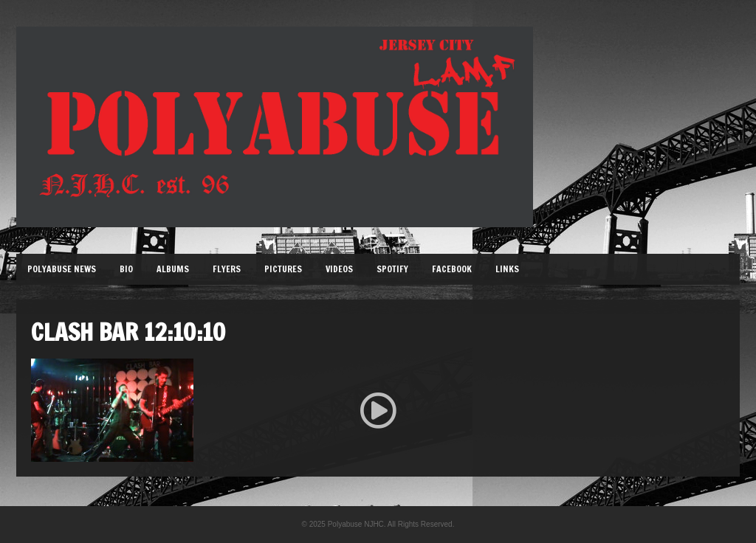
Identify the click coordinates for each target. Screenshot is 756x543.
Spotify (392, 269)
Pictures (283, 269)
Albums (173, 269)
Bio (126, 269)
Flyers (227, 269)
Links (507, 269)
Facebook (452, 269)
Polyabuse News (62, 269)
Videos (339, 269)
